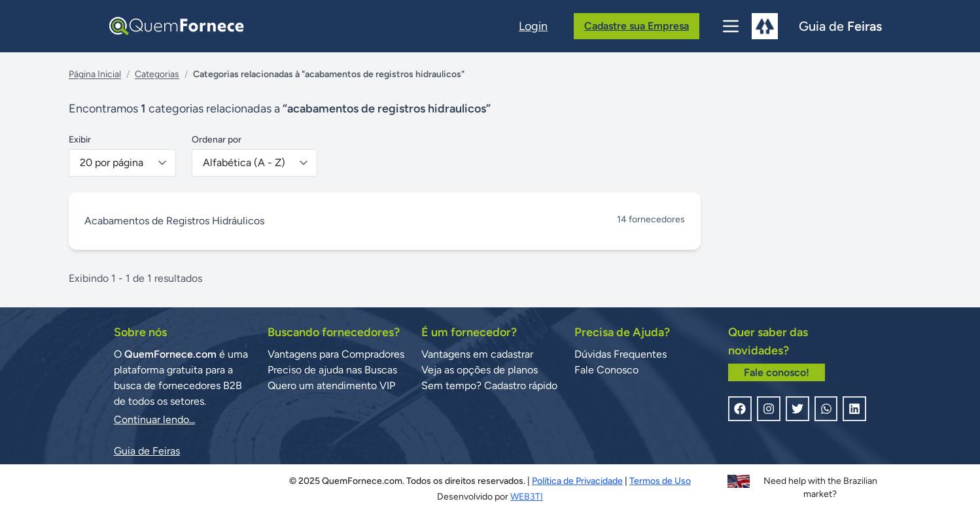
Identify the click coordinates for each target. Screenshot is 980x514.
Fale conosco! (777, 372)
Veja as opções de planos (480, 370)
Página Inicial (95, 74)
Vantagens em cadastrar (477, 354)
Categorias (157, 74)
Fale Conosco (606, 370)
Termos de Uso (660, 481)
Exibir (80, 140)
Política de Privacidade (577, 481)
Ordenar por (217, 140)
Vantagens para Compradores (336, 354)
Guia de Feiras (147, 451)
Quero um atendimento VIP (331, 385)
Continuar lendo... (154, 420)
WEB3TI (527, 497)
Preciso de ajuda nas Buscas (332, 370)
